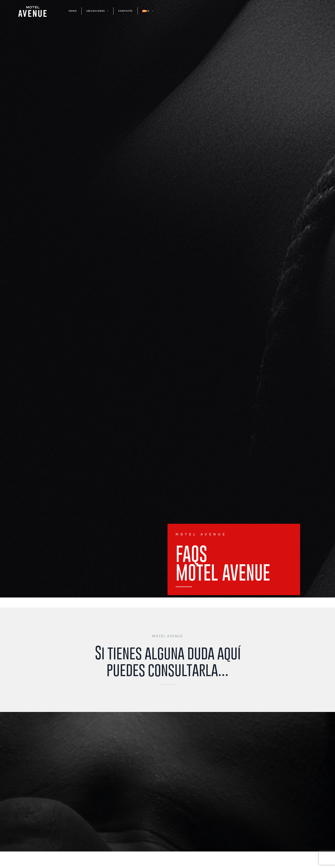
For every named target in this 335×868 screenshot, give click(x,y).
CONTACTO (125, 11)
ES (148, 11)
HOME (73, 11)
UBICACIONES (98, 11)
